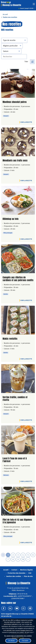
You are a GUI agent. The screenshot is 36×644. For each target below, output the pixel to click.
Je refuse (11, 641)
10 (23, 559)
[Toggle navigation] (34, 5)
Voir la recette (26, 122)
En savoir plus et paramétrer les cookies (18, 636)
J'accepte (25, 641)
